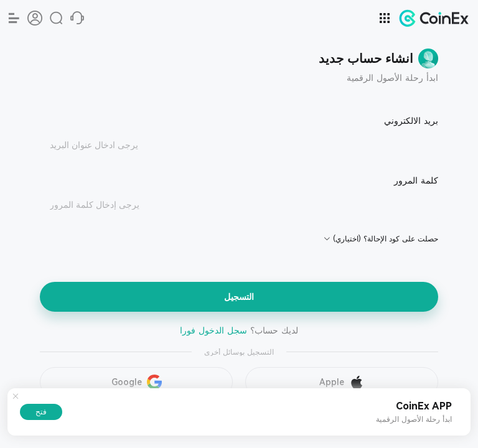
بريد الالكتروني (411, 121)
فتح (41, 412)
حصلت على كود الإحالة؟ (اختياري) (386, 239)
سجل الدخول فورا (213, 330)
